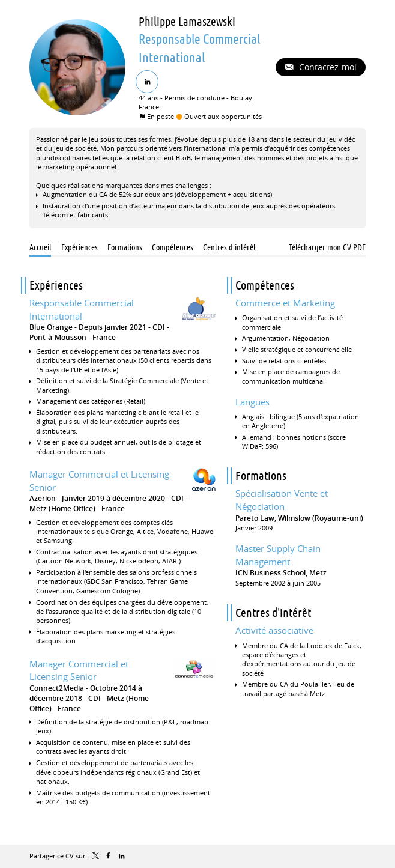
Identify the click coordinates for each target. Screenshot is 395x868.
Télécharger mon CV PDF (327, 247)
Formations (261, 475)
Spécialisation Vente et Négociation (282, 500)
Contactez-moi (327, 67)
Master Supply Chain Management (278, 555)
